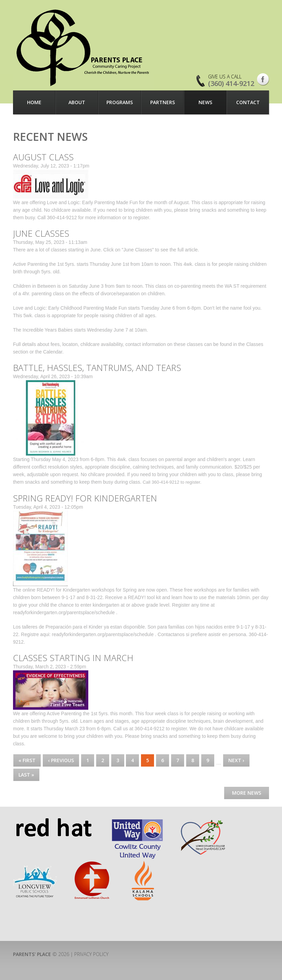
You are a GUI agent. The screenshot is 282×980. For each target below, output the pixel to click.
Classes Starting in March (73, 658)
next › (236, 760)
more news (247, 793)
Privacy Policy (91, 954)
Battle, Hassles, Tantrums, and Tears (97, 368)
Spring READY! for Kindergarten (85, 498)
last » (26, 775)
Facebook (263, 79)
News (205, 102)
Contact (248, 102)
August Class (43, 157)
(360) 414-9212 (231, 83)
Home (34, 102)
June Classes (41, 233)
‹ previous (61, 760)
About (77, 102)
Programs (120, 102)
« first (27, 760)
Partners (163, 102)
